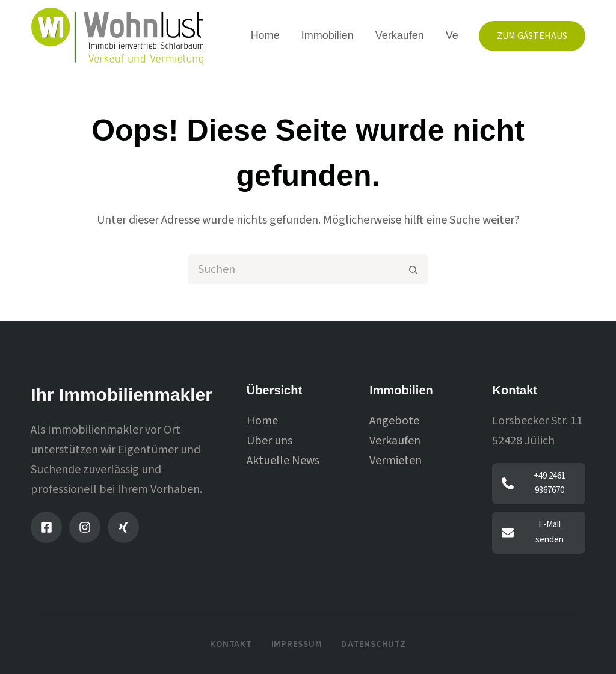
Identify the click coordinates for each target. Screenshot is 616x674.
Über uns (269, 441)
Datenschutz (373, 645)
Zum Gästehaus (532, 36)
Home (265, 35)
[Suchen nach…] (293, 269)
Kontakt (231, 645)
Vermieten (396, 461)
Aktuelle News (283, 461)
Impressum (297, 645)
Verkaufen (400, 35)
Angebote (394, 421)
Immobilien (328, 35)
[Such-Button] (413, 269)
